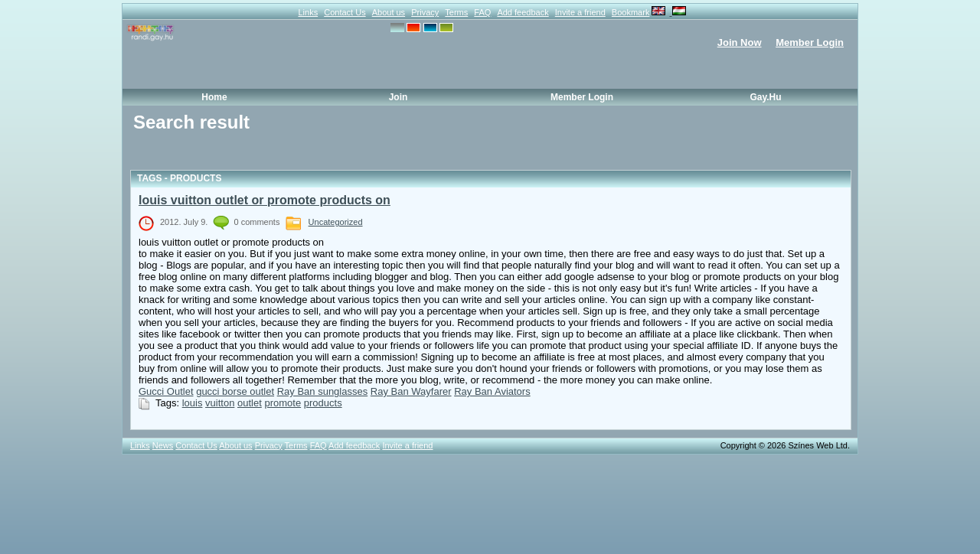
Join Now (740, 42)
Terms (456, 12)
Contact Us (345, 12)
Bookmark (631, 12)
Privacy (425, 12)
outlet (250, 403)
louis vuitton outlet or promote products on (265, 200)
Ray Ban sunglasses (323, 391)
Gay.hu (765, 97)
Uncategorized (336, 222)
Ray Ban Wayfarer (411, 391)
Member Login (810, 42)
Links (308, 12)
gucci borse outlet (235, 391)
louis (193, 403)
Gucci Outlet (166, 391)
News (163, 445)
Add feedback (523, 12)
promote (283, 403)
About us (389, 12)
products (323, 403)
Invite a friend (580, 12)
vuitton (220, 403)
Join (399, 97)
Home (214, 97)
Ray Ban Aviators (492, 391)
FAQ (482, 12)
